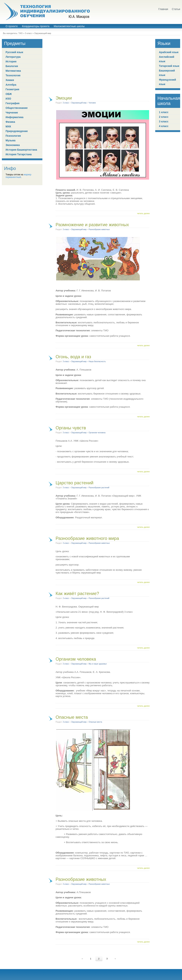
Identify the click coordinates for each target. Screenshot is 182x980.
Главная (163, 9)
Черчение (12, 113)
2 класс (164, 117)
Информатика (15, 117)
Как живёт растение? (77, 593)
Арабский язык (169, 52)
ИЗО (8, 99)
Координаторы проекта (36, 26)
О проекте (12, 26)
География (13, 103)
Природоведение (17, 131)
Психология (13, 136)
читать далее (143, 213)
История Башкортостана (21, 150)
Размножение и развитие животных (92, 225)
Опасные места (72, 717)
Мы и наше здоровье (98, 664)
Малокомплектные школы (69, 26)
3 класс (28, 33)
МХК (8, 126)
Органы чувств (71, 428)
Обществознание (17, 108)
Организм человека (97, 433)
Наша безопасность (97, 361)
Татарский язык (169, 66)
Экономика (13, 145)
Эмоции (64, 98)
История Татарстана (19, 154)
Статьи (176, 9)
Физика (10, 122)
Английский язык (167, 59)
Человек (92, 103)
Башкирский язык (167, 73)
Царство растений (74, 483)
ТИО (21, 33)
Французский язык (167, 82)
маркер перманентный (18, 176)
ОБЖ (9, 94)
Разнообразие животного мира (87, 538)
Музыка (11, 140)
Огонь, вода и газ (73, 357)
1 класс (164, 112)
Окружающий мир (43, 33)
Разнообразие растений (99, 488)
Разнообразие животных (99, 229)
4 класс (164, 126)
